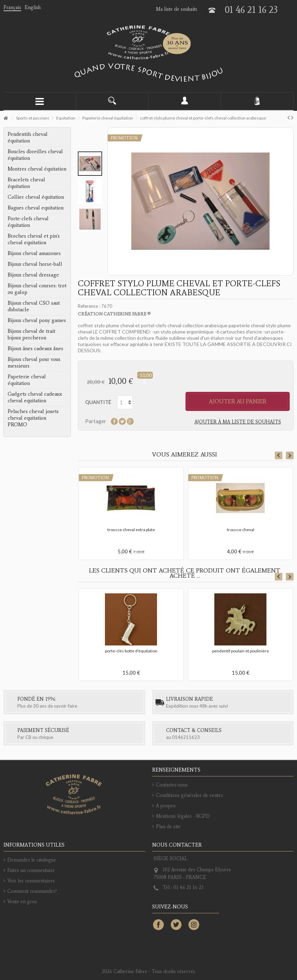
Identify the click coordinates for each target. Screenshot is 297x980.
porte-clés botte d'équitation (131, 651)
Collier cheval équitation (36, 197)
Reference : (89, 306)
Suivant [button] (292, 201)
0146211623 (186, 737)
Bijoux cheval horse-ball (35, 264)
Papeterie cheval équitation (27, 380)
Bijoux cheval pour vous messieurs (34, 363)
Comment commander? (32, 891)
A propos (166, 806)
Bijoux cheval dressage (33, 275)
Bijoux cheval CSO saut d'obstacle (34, 306)
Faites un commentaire (31, 870)
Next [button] (290, 455)
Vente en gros (22, 902)
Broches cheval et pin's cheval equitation (34, 239)
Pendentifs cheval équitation (28, 137)
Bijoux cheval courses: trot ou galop (37, 289)
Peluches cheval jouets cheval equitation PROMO (33, 418)
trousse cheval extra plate (131, 530)
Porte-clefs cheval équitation (28, 222)
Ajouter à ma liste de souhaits (238, 422)
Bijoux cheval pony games (37, 320)
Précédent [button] (109, 201)
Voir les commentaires (31, 881)
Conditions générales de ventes (189, 795)
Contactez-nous (172, 785)
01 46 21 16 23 (251, 10)
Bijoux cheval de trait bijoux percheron (31, 334)
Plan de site (168, 827)
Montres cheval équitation (37, 169)
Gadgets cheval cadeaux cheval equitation (35, 397)
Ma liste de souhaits (177, 9)
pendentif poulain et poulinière (241, 651)
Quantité (98, 402)
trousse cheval (241, 530)
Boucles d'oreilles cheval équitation (35, 155)
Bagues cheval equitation (36, 208)
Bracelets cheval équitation (26, 183)
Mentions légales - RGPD (183, 816)
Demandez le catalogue (32, 860)
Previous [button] (279, 455)
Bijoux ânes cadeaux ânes (35, 348)
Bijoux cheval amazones (34, 253)
